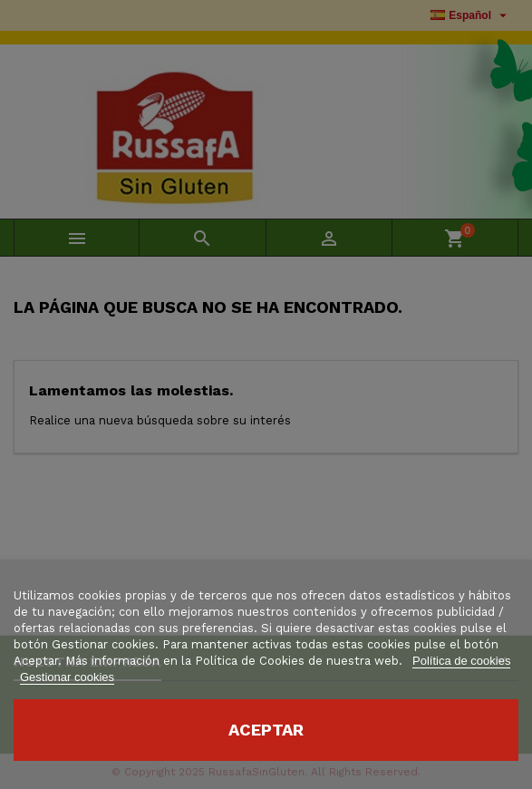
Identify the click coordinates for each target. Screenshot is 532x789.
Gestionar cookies (67, 677)
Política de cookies (461, 661)
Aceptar (266, 730)
